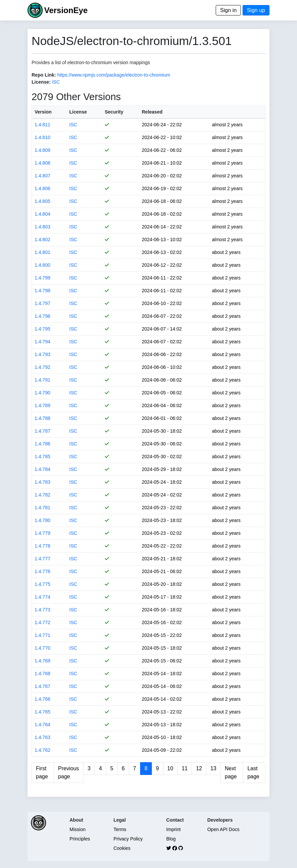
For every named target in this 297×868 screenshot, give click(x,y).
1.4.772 (43, 622)
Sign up (256, 10)
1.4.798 (43, 291)
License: (41, 82)
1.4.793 (43, 354)
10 (170, 768)
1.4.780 (43, 520)
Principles (80, 839)
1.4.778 (43, 546)
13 (213, 768)
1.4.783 (43, 482)
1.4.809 (43, 150)
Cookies (122, 848)
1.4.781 (43, 508)
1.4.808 (43, 163)
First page (42, 772)
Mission (77, 829)
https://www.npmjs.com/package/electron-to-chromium (114, 75)
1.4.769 (43, 661)
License (78, 112)
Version (43, 112)
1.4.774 (43, 597)
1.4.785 (43, 457)
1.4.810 (43, 137)
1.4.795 (43, 329)
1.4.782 (43, 495)
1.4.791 (43, 380)
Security (114, 112)
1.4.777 (43, 559)
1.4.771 (43, 635)
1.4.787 (43, 431)
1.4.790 (43, 393)
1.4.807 (43, 176)
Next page (231, 772)
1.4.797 (43, 303)
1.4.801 (43, 252)
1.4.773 (43, 610)
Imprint (174, 829)
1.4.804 (43, 214)
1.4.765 (43, 712)
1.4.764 (43, 725)
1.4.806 (43, 188)
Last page (253, 772)
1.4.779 (43, 533)
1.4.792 (43, 367)
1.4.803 (43, 227)
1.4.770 (43, 648)
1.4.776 (43, 571)
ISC (56, 82)
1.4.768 (43, 674)
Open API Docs (223, 829)
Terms (120, 829)
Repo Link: (44, 75)
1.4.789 (43, 405)
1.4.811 (43, 125)
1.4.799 (43, 278)
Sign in (228, 10)
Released (152, 112)
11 (185, 768)
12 (199, 768)
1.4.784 (43, 469)
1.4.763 (43, 737)
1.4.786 (43, 444)
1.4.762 (43, 750)
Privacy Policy (128, 839)
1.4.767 (43, 686)
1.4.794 (43, 342)
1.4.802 (43, 240)
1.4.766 (43, 699)
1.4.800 (43, 265)
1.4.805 (43, 201)
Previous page (69, 772)
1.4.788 (43, 418)
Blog (171, 839)
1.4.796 (43, 316)
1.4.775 (43, 584)
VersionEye (66, 10)
